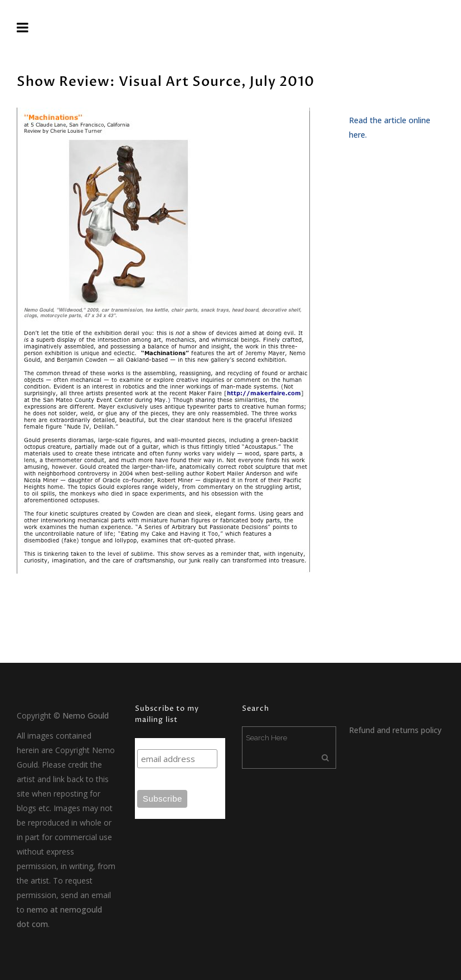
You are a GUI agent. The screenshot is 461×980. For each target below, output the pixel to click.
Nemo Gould (86, 715)
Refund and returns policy (395, 730)
